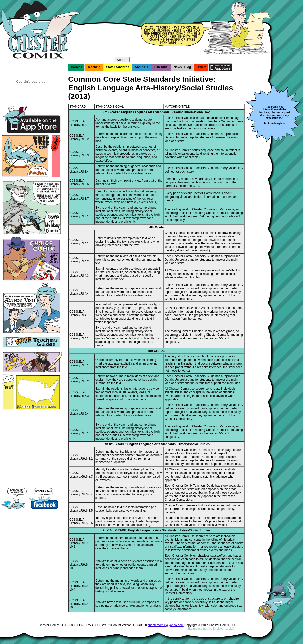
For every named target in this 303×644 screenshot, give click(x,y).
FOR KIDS (161, 67)
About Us (142, 67)
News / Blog (182, 67)
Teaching (94, 67)
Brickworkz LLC (223, 629)
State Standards (118, 67)
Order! (201, 67)
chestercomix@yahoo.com (166, 625)
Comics (76, 67)
